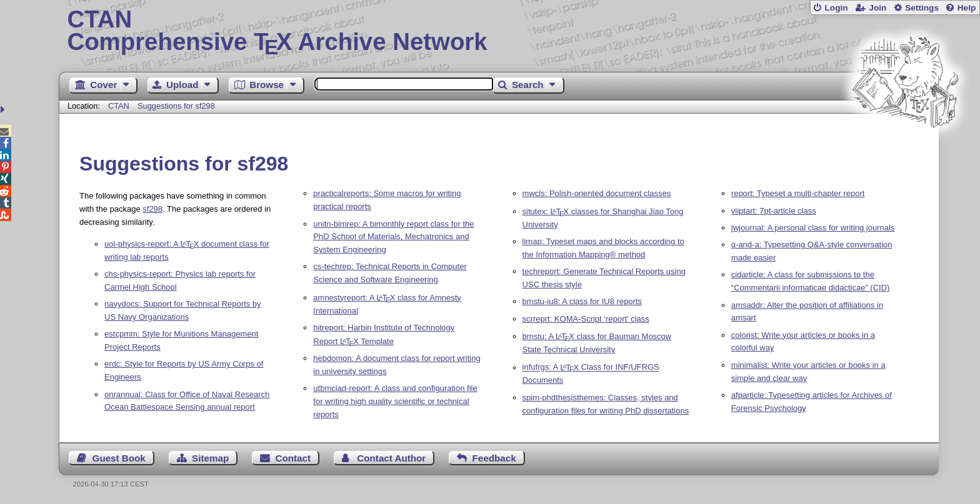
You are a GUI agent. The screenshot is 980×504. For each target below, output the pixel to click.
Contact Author (391, 458)
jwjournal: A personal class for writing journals (813, 228)
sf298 (152, 209)
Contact (293, 458)
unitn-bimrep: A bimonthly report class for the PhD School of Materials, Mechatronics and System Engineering (393, 237)
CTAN (119, 106)
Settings (922, 8)
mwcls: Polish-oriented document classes (597, 193)
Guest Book (119, 458)
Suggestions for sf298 (176, 106)
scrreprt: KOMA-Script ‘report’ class (586, 319)
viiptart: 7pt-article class (774, 211)
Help (967, 8)
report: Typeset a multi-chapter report (798, 193)
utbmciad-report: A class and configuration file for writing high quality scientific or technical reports (395, 401)
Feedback (494, 458)
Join (877, 8)
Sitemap (210, 458)
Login (836, 8)
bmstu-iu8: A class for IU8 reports (582, 301)
